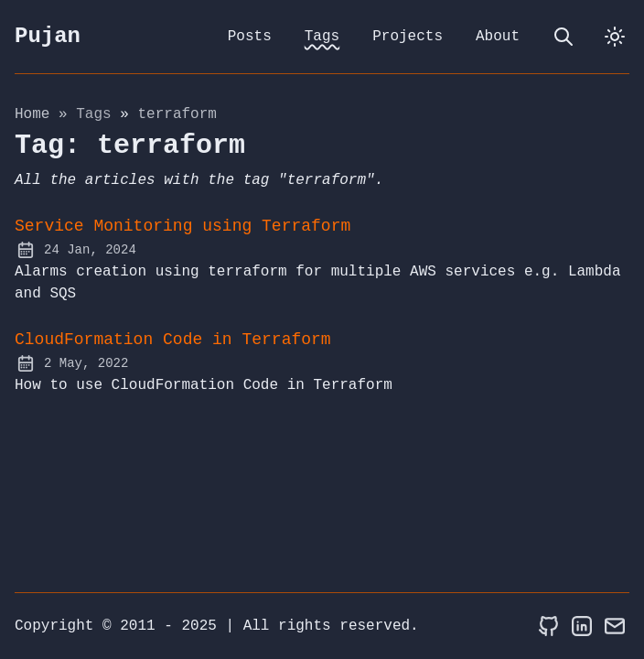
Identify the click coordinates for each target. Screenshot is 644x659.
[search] (563, 37)
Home (32, 114)
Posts (250, 37)
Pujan (48, 36)
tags (98, 114)
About (498, 37)
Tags (322, 37)
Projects (408, 37)
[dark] (615, 37)
